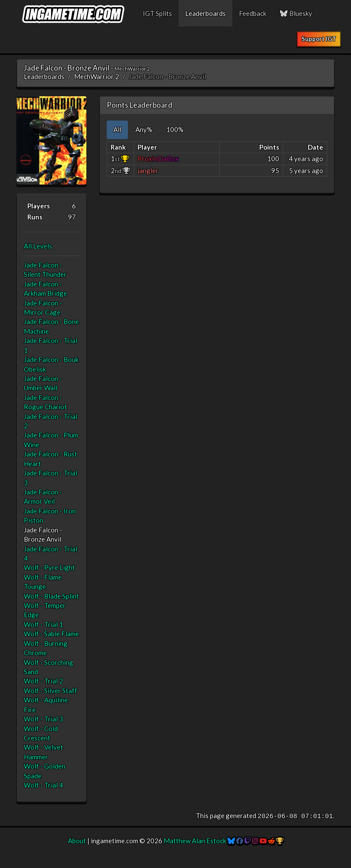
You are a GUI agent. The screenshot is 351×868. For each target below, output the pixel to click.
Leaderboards (205, 13)
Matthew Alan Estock (195, 841)
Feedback (253, 13)
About (77, 841)
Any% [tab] (144, 129)
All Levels (38, 246)
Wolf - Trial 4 (43, 785)
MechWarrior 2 (97, 76)
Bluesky (296, 13)
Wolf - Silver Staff (50, 691)
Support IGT (319, 39)
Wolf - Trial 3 (43, 719)
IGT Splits (157, 13)
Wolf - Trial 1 (43, 624)
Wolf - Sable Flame (51, 634)
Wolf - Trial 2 (43, 681)
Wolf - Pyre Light (49, 567)
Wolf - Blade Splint (51, 596)
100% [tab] (175, 129)
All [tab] (117, 129)
